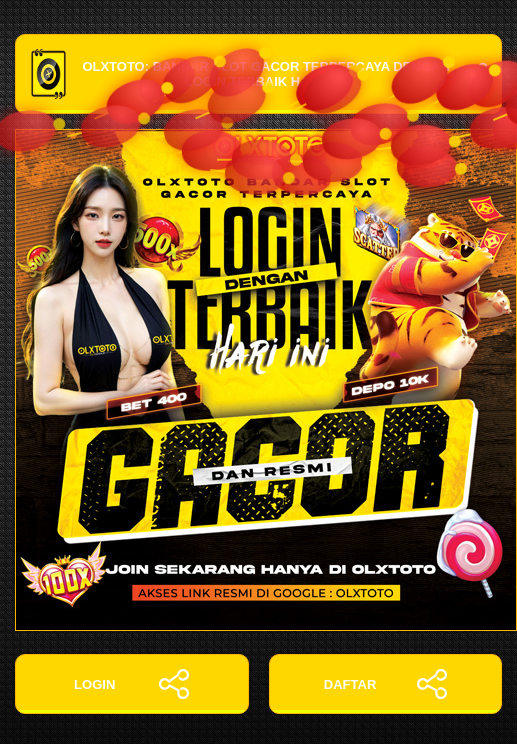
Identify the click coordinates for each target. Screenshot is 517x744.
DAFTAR (385, 684)
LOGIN (131, 684)
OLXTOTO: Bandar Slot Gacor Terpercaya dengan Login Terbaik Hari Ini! (258, 74)
